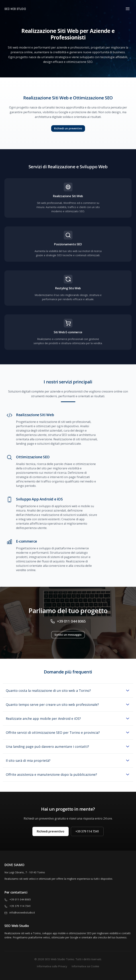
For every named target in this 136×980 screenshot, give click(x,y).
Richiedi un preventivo (68, 128)
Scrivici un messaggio (68, 635)
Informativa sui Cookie (85, 966)
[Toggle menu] (128, 9)
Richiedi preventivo (51, 831)
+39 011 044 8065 (71, 621)
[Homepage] (36, 9)
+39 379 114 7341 (87, 831)
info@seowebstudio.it (22, 912)
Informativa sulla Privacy (52, 966)
